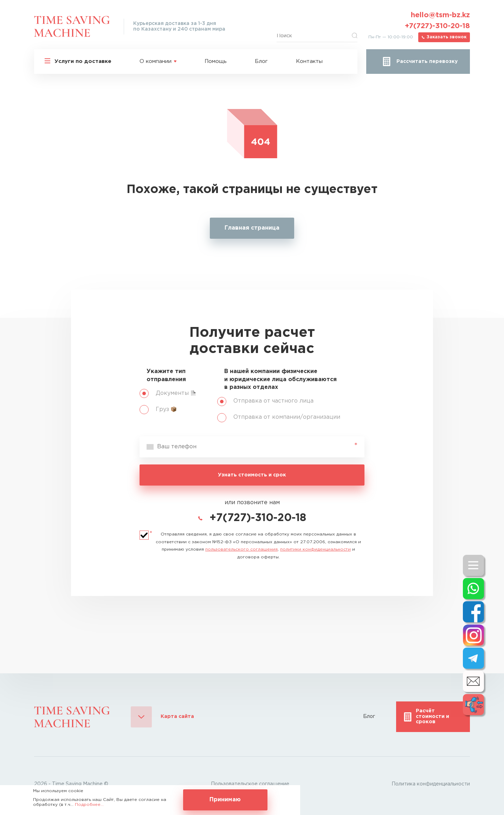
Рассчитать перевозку (427, 62)
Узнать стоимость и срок (252, 475)
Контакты (309, 61)
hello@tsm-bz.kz (440, 15)
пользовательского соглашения (241, 549)
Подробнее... (89, 805)
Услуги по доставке (83, 61)
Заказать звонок (447, 37)
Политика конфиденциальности (431, 784)
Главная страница (252, 228)
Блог (261, 61)
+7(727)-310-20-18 (437, 26)
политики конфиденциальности (315, 549)
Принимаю (225, 800)
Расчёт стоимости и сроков (432, 716)
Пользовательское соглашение (250, 784)
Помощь (216, 61)
